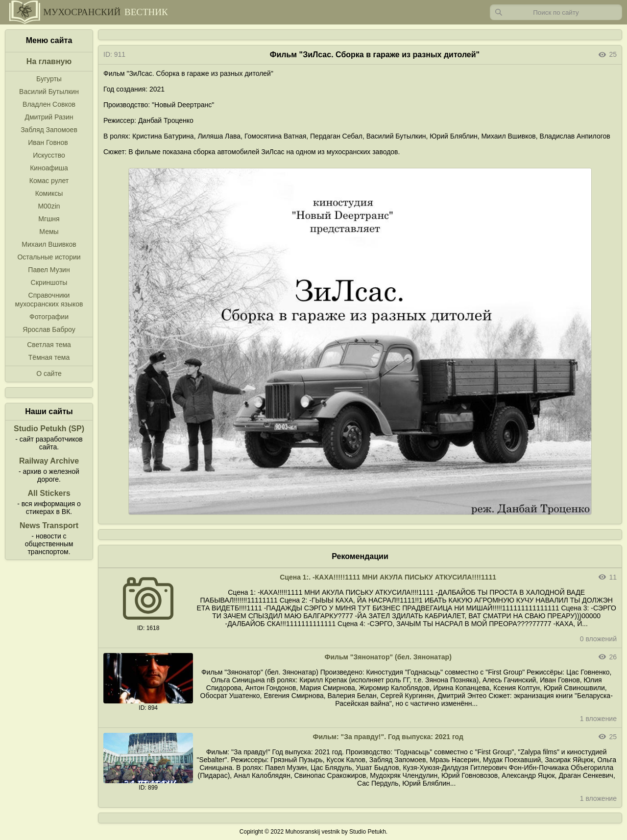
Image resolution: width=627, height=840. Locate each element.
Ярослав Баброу (49, 329)
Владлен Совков (49, 104)
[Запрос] (556, 12)
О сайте (49, 373)
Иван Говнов (48, 142)
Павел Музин (49, 270)
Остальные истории (49, 257)
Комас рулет (49, 181)
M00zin (49, 206)
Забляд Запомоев (49, 130)
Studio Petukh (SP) (49, 429)
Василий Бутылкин (49, 92)
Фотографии (49, 317)
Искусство (49, 155)
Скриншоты (49, 282)
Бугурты (49, 79)
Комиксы (49, 193)
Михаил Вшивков (49, 244)
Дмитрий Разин (49, 117)
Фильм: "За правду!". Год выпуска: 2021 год (388, 737)
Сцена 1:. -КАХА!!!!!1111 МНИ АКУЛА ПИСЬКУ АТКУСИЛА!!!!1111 (388, 577)
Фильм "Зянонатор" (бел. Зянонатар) (388, 657)
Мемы (49, 232)
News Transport (49, 525)
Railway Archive (49, 461)
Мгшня (49, 219)
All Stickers (49, 493)
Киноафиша (49, 168)
